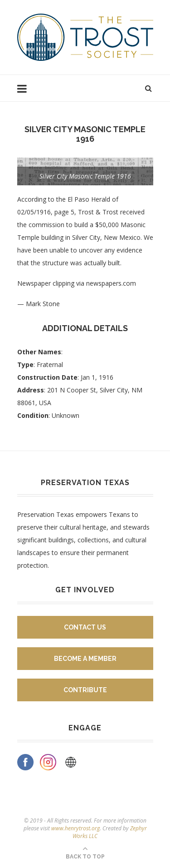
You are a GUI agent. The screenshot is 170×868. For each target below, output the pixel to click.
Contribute (85, 690)
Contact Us (85, 627)
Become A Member (85, 659)
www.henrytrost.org (75, 828)
